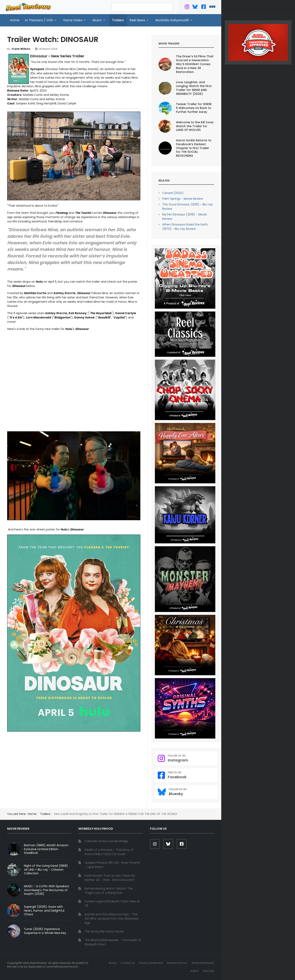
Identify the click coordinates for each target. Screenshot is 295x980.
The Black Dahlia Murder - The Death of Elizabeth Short (113, 942)
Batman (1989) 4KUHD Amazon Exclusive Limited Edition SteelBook (46, 849)
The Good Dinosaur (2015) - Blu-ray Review (188, 207)
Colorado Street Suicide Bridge (106, 841)
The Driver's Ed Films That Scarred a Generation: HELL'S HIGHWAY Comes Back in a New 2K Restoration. (195, 64)
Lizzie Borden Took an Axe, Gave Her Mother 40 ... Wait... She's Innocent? (110, 878)
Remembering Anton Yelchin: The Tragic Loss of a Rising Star (109, 891)
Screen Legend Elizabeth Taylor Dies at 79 (112, 904)
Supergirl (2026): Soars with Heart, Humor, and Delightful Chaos (44, 911)
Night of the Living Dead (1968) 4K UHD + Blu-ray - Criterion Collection (46, 870)
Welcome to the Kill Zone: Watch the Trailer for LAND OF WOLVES (195, 126)
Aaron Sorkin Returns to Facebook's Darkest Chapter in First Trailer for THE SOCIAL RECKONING (194, 148)
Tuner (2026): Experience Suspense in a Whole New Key (45, 931)
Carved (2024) (173, 193)
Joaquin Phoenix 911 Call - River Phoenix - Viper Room (112, 865)
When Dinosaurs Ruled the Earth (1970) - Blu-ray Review (185, 227)
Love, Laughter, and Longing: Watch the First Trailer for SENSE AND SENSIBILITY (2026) (194, 88)
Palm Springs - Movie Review (183, 199)
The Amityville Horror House (104, 931)
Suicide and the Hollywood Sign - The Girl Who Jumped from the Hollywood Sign (111, 919)
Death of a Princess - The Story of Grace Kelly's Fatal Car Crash (109, 852)
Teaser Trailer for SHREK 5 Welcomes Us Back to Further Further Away (194, 108)
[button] (41, 20)
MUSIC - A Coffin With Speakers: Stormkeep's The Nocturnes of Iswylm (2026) (47, 890)
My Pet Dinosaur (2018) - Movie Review (184, 217)
